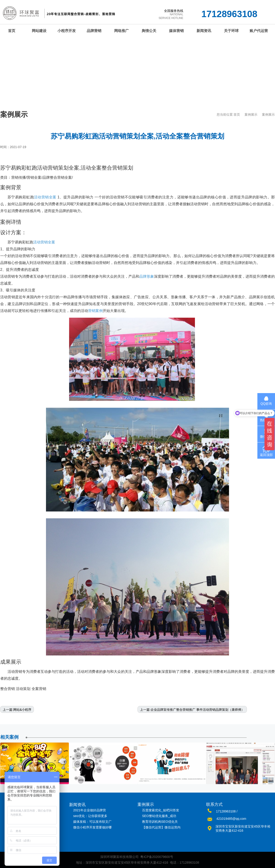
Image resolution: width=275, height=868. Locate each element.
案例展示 (251, 114)
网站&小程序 (22, 710)
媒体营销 (176, 31)
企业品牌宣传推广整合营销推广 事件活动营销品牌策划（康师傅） (197, 710)
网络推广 (121, 31)
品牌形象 (147, 276)
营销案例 (95, 311)
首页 (237, 114)
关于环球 (231, 31)
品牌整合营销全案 (57, 177)
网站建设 (39, 31)
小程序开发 (67, 31)
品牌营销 (94, 31)
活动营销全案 (45, 197)
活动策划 (23, 689)
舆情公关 (149, 31)
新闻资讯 (204, 31)
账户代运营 (259, 31)
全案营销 (39, 689)
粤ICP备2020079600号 (157, 857)
